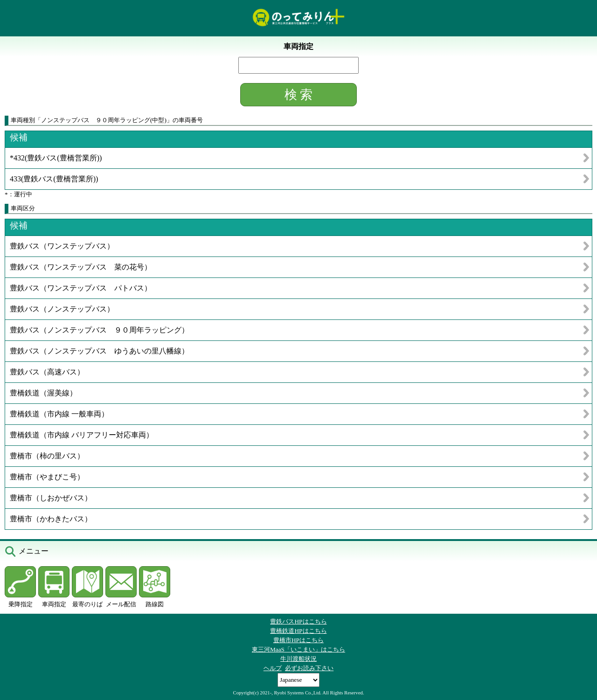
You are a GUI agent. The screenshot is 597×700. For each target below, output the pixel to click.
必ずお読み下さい (309, 668)
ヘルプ (273, 668)
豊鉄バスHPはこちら (298, 621)
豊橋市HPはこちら (298, 640)
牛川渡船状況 (298, 659)
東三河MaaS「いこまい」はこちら (298, 649)
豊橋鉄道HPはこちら (298, 631)
